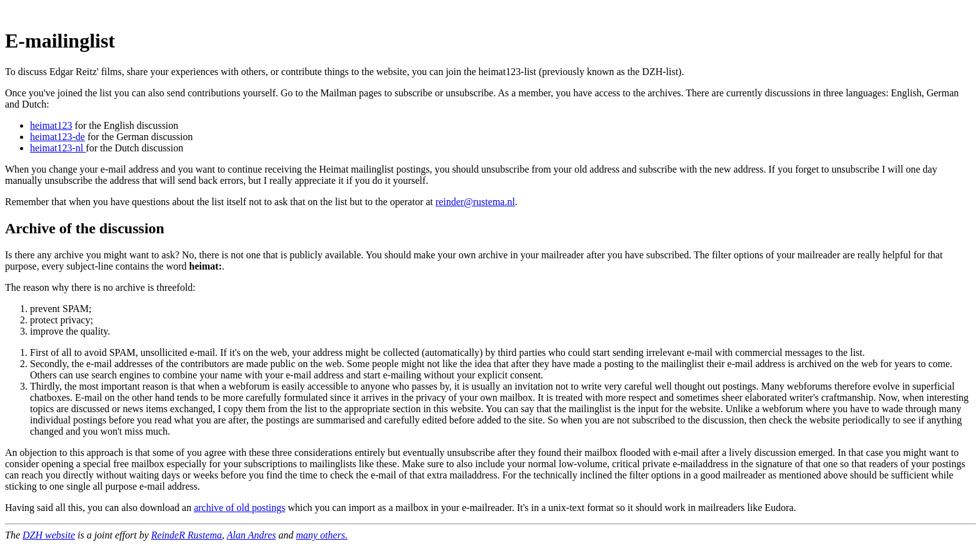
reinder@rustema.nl (475, 202)
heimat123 (51, 125)
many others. (322, 535)
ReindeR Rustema (187, 535)
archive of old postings (239, 508)
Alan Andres (252, 535)
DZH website (49, 535)
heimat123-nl (58, 148)
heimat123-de (57, 137)
